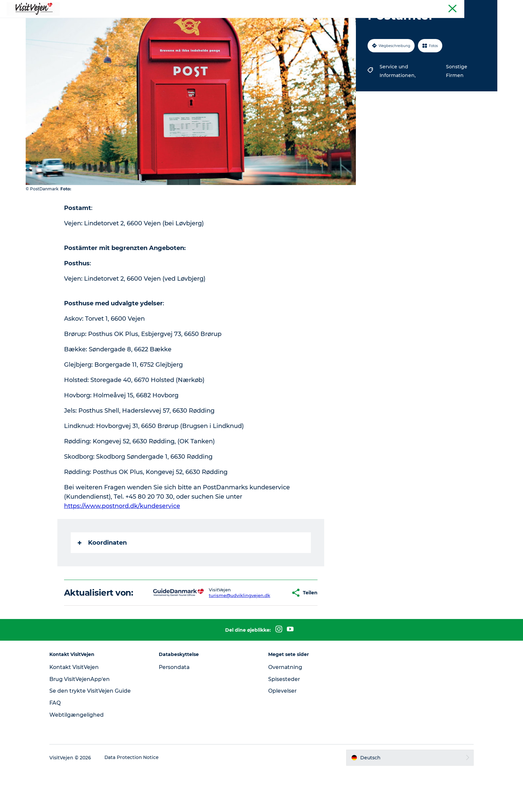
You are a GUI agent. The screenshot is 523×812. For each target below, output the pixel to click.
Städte (283, 21)
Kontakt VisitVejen (80, 708)
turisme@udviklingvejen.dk (218, 632)
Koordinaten (103, 574)
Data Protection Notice (137, 799)
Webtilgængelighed (82, 756)
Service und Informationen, (398, 103)
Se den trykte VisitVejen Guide (96, 732)
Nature (256, 21)
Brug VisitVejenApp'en (85, 720)
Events (310, 21)
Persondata (177, 708)
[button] (266, 629)
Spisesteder (284, 720)
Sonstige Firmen (456, 103)
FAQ (60, 744)
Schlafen (227, 21)
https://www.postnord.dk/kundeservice (122, 538)
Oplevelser (283, 732)
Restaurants (191, 21)
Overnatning (286, 708)
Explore (338, 21)
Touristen (487, 6)
